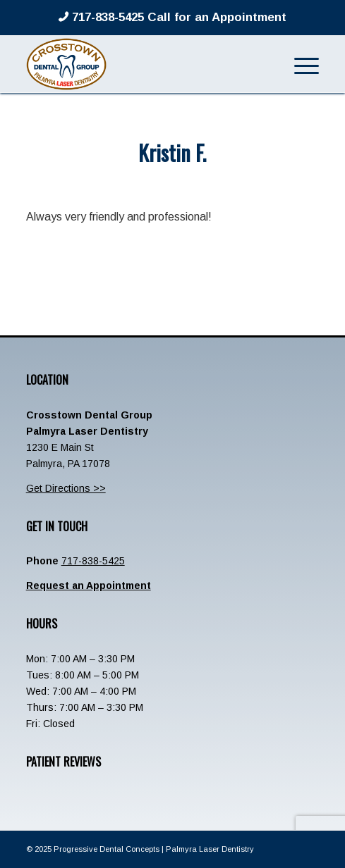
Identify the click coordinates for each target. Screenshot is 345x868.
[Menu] (299, 64)
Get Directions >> (66, 488)
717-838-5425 (93, 561)
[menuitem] (299, 64)
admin (223, 182)
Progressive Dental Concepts (107, 849)
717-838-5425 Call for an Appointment (177, 17)
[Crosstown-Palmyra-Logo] (144, 64)
